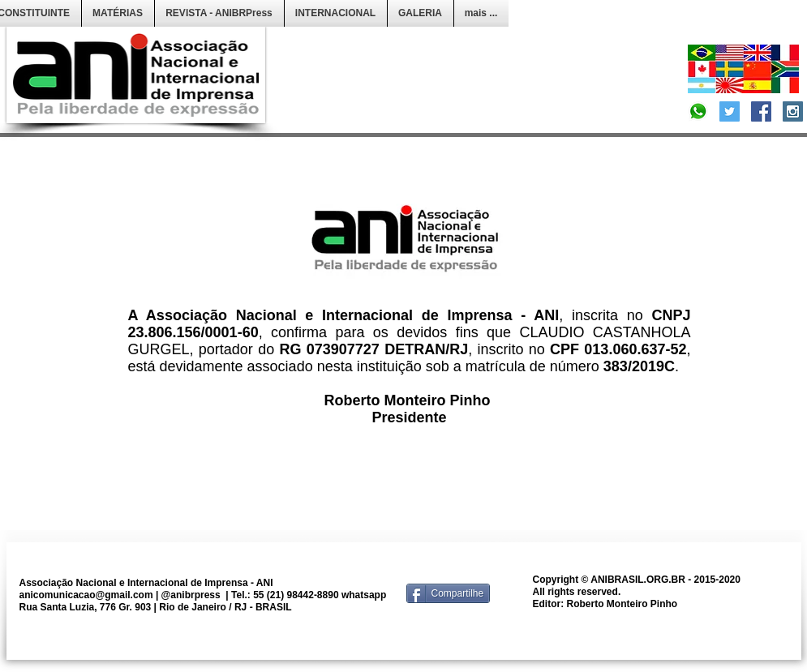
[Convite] (698, 111)
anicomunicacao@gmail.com (86, 595)
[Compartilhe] (449, 593)
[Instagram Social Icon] (793, 111)
